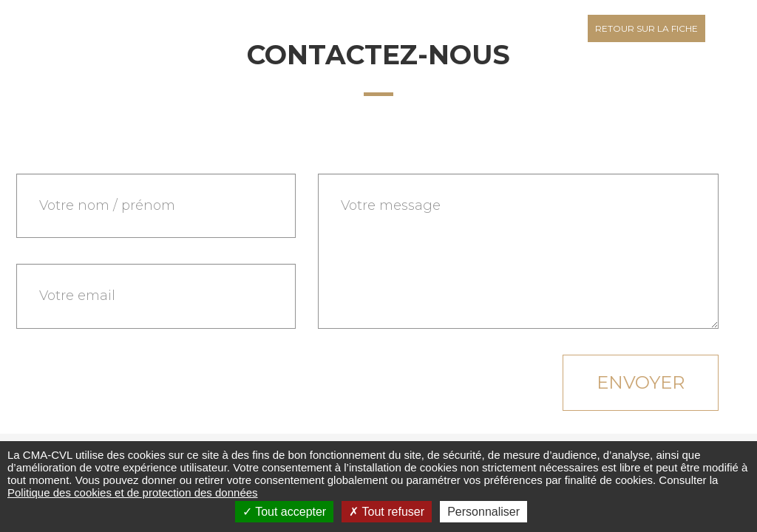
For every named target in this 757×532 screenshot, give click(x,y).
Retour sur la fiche (646, 28)
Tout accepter (284, 512)
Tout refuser (387, 512)
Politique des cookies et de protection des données (133, 492)
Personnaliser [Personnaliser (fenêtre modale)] (483, 512)
